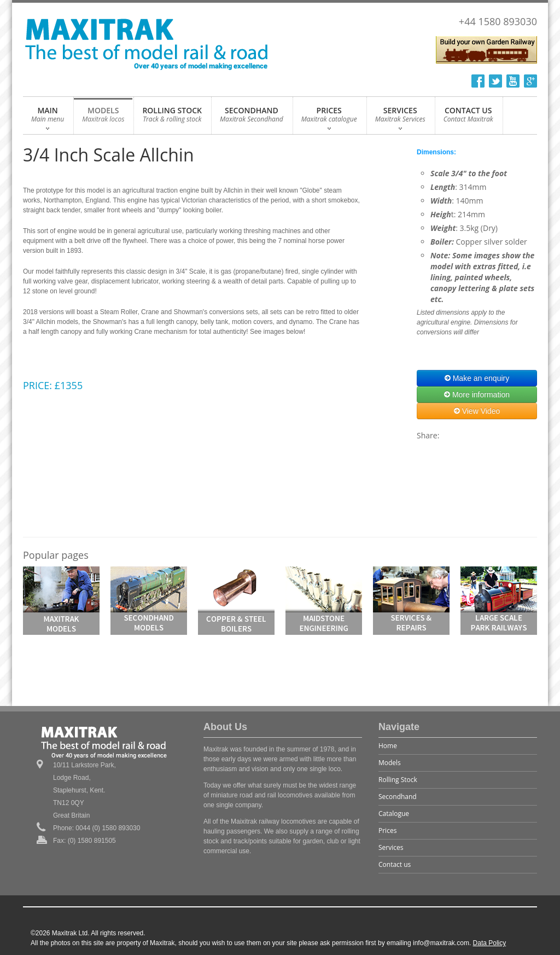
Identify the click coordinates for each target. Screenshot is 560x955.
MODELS (103, 117)
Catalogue (394, 814)
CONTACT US (468, 117)
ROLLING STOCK (172, 117)
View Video (477, 411)
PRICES (329, 117)
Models (390, 763)
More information (477, 395)
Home (388, 746)
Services (391, 847)
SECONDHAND (252, 117)
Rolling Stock (398, 780)
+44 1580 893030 (498, 21)
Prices (387, 830)
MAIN (48, 117)
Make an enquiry (477, 378)
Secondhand (398, 797)
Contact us (395, 864)
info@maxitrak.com (441, 943)
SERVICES (400, 117)
